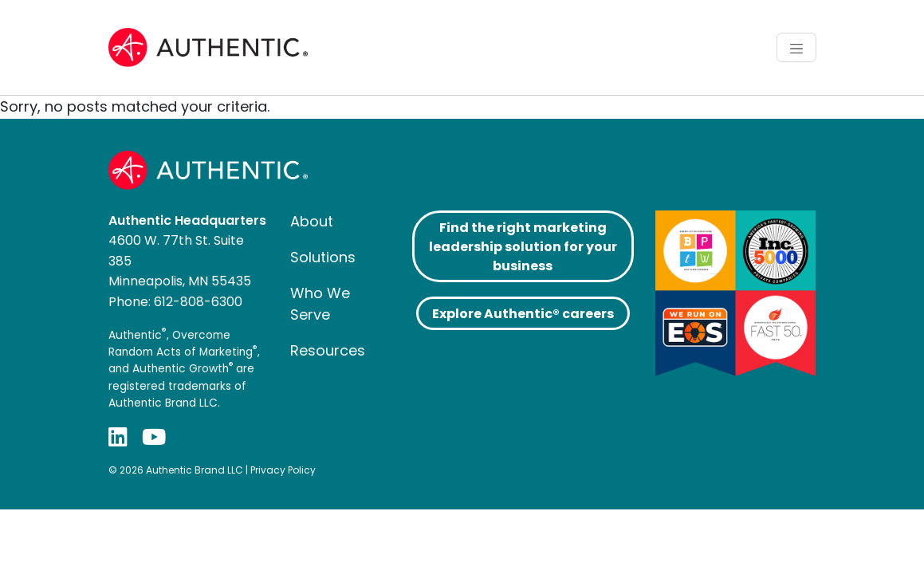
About (312, 221)
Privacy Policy (283, 470)
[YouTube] (154, 437)
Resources (328, 350)
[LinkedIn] (118, 437)
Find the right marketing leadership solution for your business (523, 247)
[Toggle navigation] (796, 47)
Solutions (323, 257)
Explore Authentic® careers (523, 314)
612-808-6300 (198, 302)
